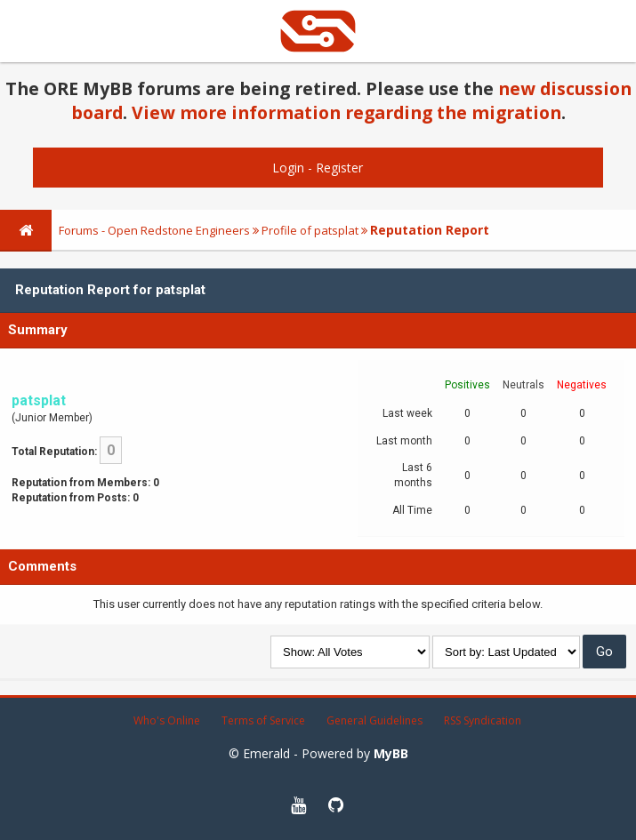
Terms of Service (263, 720)
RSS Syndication (483, 720)
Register (339, 168)
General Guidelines (374, 720)
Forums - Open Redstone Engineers (154, 230)
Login (288, 168)
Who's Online (167, 720)
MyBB (391, 753)
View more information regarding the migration (346, 112)
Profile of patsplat (310, 230)
